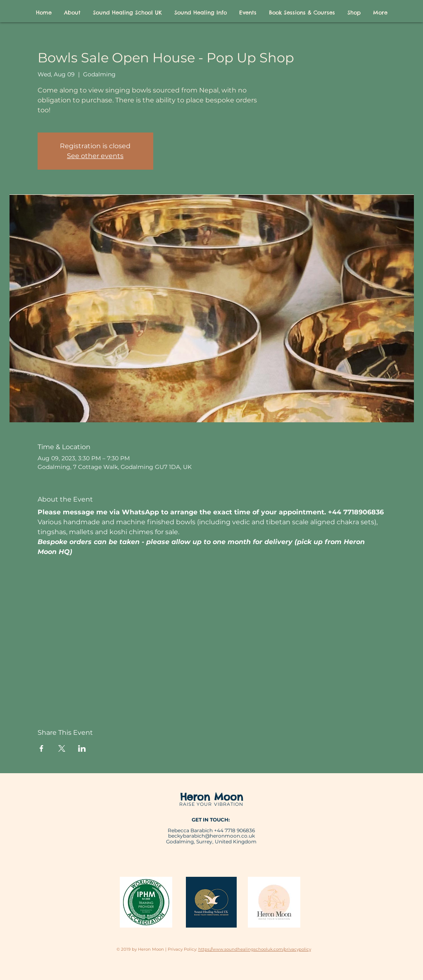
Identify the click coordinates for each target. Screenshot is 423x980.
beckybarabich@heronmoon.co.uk (211, 836)
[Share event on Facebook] (42, 748)
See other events (95, 156)
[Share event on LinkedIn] (82, 748)
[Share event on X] (62, 748)
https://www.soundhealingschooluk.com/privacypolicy (255, 949)
